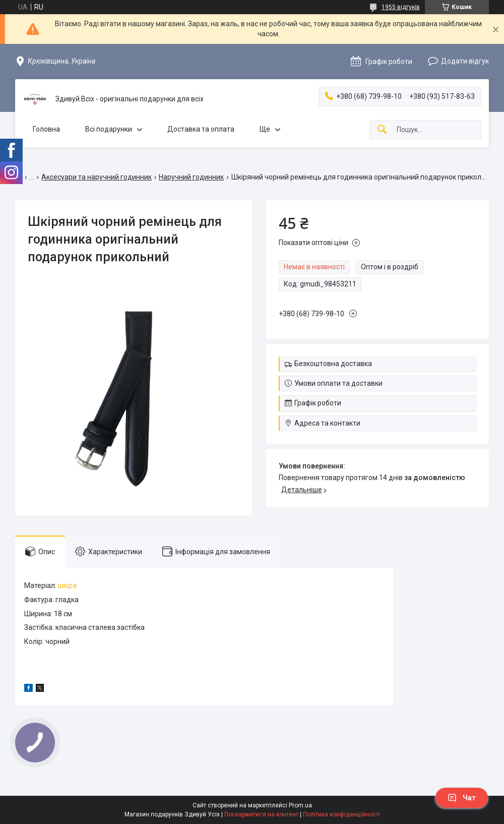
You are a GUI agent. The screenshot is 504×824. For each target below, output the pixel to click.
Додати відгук (465, 61)
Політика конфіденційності (341, 814)
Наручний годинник (191, 177)
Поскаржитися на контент (261, 814)
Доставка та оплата (201, 129)
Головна (46, 129)
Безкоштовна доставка (333, 364)
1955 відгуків (401, 7)
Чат (462, 798)
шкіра (67, 585)
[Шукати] (382, 130)
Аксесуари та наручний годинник (97, 177)
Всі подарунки (109, 129)
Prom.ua (300, 805)
